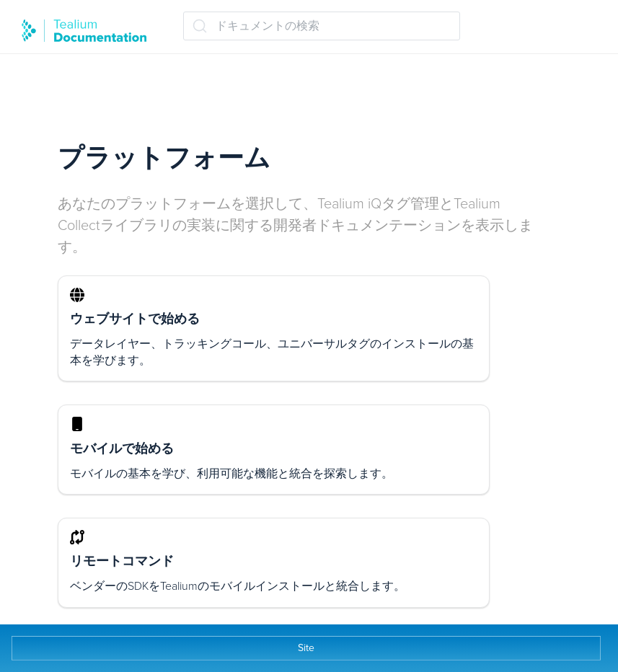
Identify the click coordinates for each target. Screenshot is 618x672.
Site (306, 648)
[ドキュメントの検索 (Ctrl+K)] (322, 26)
